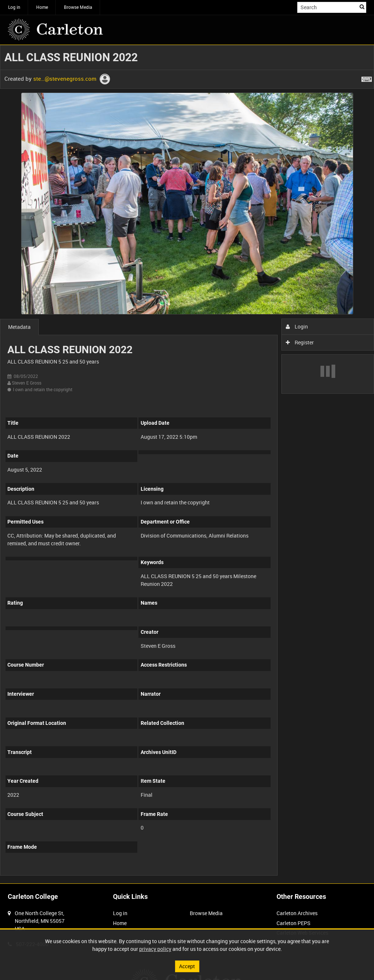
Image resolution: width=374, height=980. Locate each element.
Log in (14, 7)
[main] (187, 464)
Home (42, 7)
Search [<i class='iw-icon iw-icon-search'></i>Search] (362, 7)
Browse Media (78, 7)
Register (300, 342)
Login (297, 326)
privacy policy (155, 949)
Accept (187, 966)
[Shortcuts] (367, 78)
